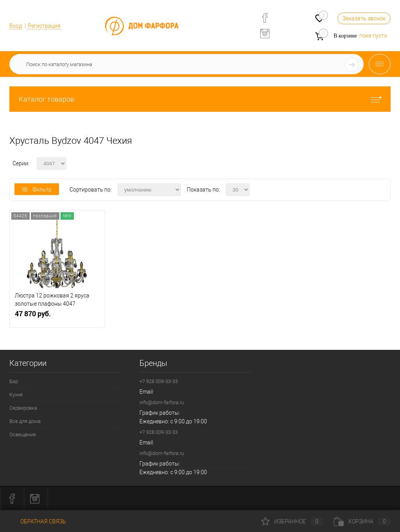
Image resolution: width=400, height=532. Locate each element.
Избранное (292, 521)
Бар (14, 381)
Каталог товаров (200, 99)
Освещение (23, 434)
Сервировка (23, 408)
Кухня (16, 395)
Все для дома (25, 421)
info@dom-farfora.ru (162, 402)
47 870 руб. (57, 317)
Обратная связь (38, 521)
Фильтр (37, 190)
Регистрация (44, 26)
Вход (16, 26)
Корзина (362, 521)
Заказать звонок (364, 18)
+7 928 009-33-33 (159, 381)
